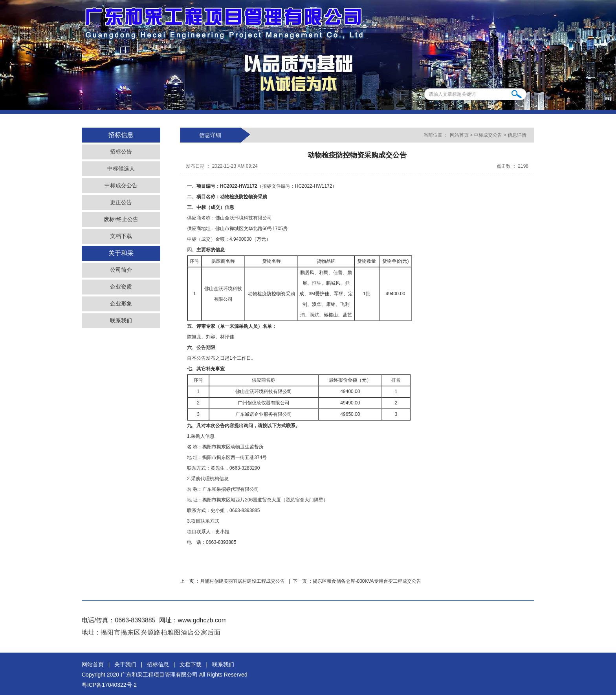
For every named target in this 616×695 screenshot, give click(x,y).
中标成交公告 (121, 186)
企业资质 (121, 287)
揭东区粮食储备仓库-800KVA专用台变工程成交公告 (367, 581)
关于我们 (125, 664)
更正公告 (121, 202)
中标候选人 (121, 169)
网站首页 (459, 135)
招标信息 (158, 664)
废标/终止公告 (121, 219)
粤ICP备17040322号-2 (109, 685)
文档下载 (121, 236)
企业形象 (121, 304)
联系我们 (121, 321)
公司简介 (121, 270)
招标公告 (121, 152)
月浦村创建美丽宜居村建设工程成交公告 (243, 581)
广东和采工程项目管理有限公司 (159, 675)
